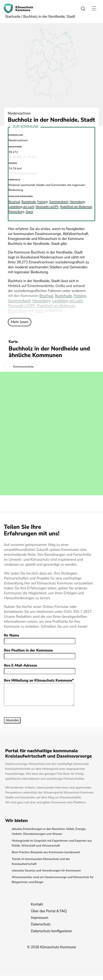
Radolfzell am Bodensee (56, 306)
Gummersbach (19, 301)
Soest (39, 311)
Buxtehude (63, 296)
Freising (80, 296)
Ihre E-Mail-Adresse (20, 665)
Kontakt (37, 909)
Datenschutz (41, 929)
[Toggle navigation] (94, 8)
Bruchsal (46, 296)
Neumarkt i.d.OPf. (22, 306)
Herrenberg (41, 301)
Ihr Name (12, 635)
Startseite (13, 17)
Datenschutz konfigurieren (51, 935)
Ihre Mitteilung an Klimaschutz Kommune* (39, 680)
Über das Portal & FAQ (49, 915)
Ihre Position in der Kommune (28, 650)
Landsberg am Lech (67, 301)
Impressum (40, 922)
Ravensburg (17, 311)
